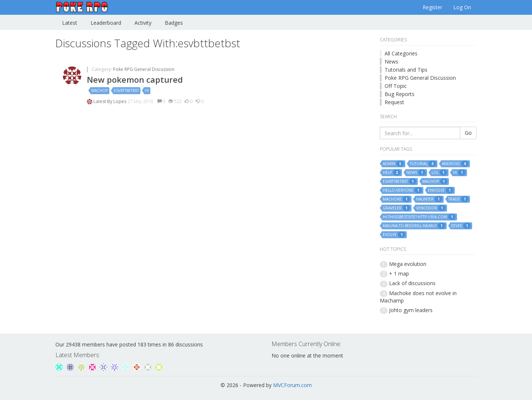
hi (147, 90)
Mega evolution (408, 264)
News (391, 61)
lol (439, 172)
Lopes (120, 101)
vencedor (431, 208)
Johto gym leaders (411, 310)
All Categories (401, 53)
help (392, 172)
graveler (396, 208)
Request (394, 102)
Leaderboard (106, 23)
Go (468, 133)
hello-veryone (402, 190)
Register (432, 7)
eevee (461, 226)
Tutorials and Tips (406, 70)
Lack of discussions (412, 283)
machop (100, 90)
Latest (70, 23)
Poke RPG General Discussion (144, 69)
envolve (441, 190)
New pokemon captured (135, 79)
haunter (429, 199)
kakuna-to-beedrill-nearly (414, 226)
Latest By (103, 101)
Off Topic (396, 86)
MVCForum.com (292, 385)
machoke (396, 199)
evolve (394, 235)
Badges (174, 23)
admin (393, 164)
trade (458, 199)
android (455, 164)
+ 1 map (399, 273)
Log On (462, 7)
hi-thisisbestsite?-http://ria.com (419, 217)
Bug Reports (400, 94)
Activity (143, 23)
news (416, 172)
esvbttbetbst (126, 90)
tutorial (423, 164)
